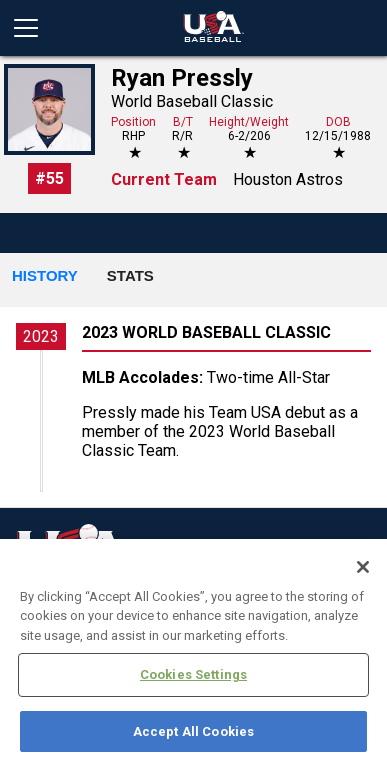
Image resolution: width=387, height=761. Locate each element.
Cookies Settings (193, 684)
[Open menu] (34, 28)
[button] (45, 277)
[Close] (363, 576)
